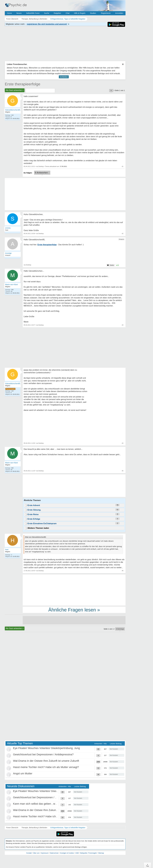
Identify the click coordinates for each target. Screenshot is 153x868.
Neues (19, 13)
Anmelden (119, 13)
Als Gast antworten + (15, 90)
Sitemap (101, 853)
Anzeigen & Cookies (67, 853)
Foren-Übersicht (12, 828)
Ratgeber (57, 13)
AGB (77, 853)
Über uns (36, 853)
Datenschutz (54, 853)
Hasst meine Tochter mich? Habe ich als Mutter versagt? (46, 767)
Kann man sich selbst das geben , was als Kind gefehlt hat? (48, 804)
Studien (93, 13)
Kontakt (29, 853)
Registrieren (106, 13)
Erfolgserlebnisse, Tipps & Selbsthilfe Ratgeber (68, 828)
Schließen (64, 77)
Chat (68, 13)
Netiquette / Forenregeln (88, 853)
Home (9, 13)
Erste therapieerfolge (23, 84)
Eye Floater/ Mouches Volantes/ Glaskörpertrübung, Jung (46, 748)
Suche (47, 13)
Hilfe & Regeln (80, 13)
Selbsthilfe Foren (33, 13)
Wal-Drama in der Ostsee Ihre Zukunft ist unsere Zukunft (46, 761)
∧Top (147, 865)
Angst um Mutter (23, 773)
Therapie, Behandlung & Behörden (34, 828)
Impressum (45, 853)
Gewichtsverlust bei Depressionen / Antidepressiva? (43, 754)
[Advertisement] (74, 590)
